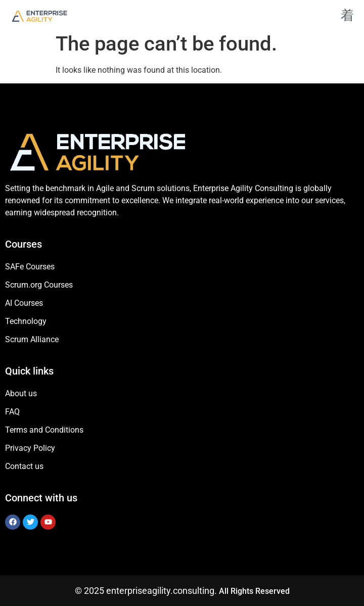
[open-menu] (343, 16)
